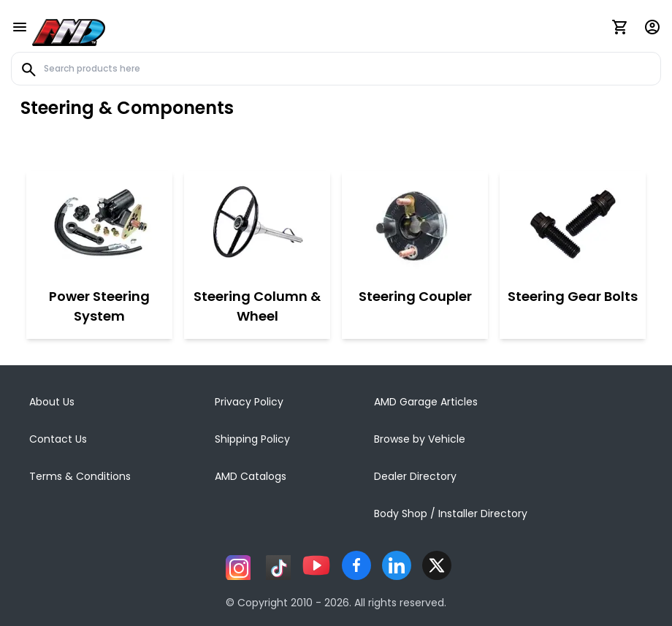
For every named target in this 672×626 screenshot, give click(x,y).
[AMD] (69, 30)
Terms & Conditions (80, 476)
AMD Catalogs (251, 476)
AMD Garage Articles (426, 402)
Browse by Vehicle (420, 439)
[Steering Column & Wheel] (257, 226)
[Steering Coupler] (415, 226)
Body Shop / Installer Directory (451, 514)
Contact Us (58, 439)
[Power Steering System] (99, 226)
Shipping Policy (252, 439)
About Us (52, 402)
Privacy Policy (249, 402)
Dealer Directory (415, 476)
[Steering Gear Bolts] (573, 226)
